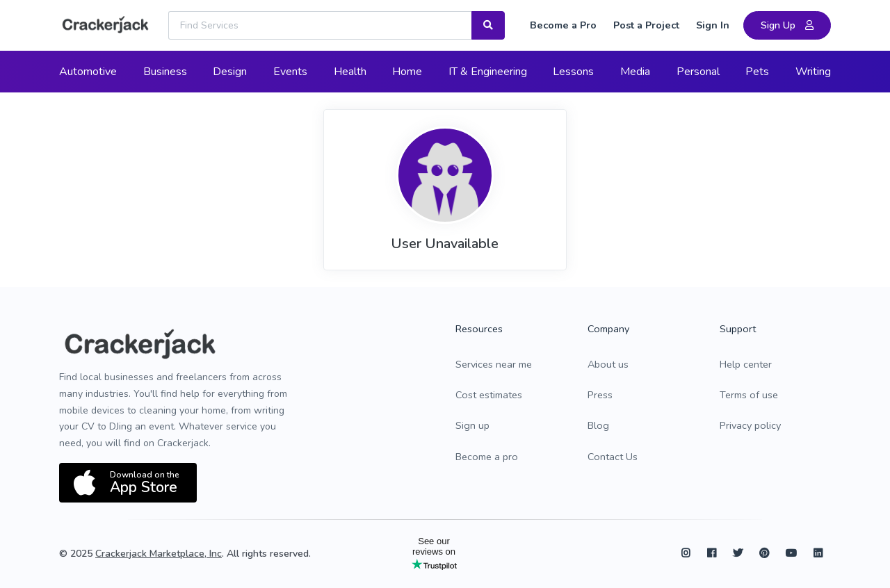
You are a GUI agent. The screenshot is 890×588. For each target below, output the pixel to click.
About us (608, 364)
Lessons (573, 72)
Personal (698, 72)
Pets (757, 72)
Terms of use (749, 395)
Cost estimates (489, 395)
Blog (598, 425)
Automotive (88, 72)
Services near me (494, 364)
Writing (813, 72)
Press (600, 395)
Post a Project (646, 25)
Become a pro (487, 457)
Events (290, 72)
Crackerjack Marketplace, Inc (159, 554)
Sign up (472, 425)
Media (635, 72)
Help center (746, 364)
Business (165, 72)
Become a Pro (563, 25)
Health (350, 72)
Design (230, 72)
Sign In (713, 25)
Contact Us (613, 457)
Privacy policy (750, 425)
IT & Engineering (488, 72)
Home (407, 72)
